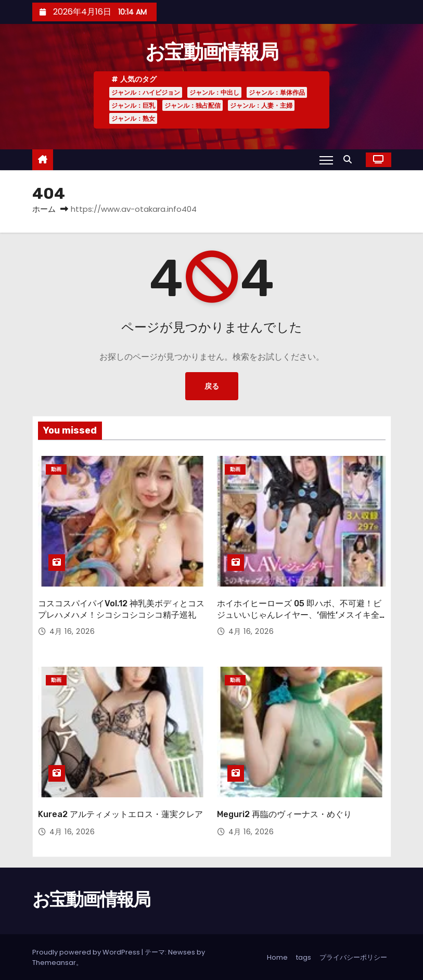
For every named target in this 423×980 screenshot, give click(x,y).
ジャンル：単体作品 (277, 92)
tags (304, 956)
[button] (350, 160)
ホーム (44, 209)
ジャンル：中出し (214, 92)
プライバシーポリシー (353, 956)
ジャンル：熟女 (133, 118)
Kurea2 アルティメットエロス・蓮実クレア (120, 814)
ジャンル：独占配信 (193, 105)
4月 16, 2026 (72, 631)
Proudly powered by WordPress (87, 951)
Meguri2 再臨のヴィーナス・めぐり (284, 814)
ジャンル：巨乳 (133, 105)
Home (277, 956)
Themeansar (54, 962)
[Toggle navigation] (326, 160)
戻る (212, 386)
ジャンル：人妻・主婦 (261, 105)
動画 (56, 469)
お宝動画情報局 (211, 52)
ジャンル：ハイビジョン (146, 92)
